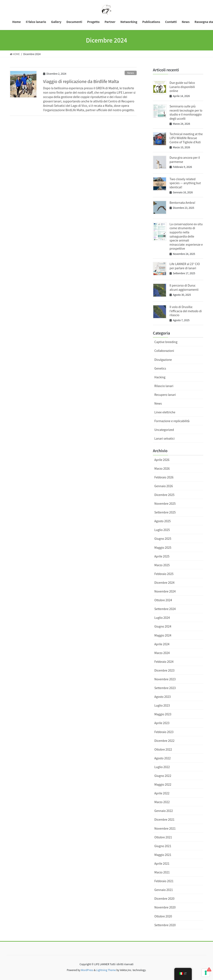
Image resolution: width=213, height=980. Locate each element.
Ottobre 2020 (163, 916)
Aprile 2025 (162, 556)
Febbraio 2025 (164, 574)
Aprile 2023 (162, 723)
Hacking (160, 377)
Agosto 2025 (163, 521)
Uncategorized (164, 430)
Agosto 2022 (163, 758)
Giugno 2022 (163, 776)
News (131, 73)
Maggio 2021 (163, 855)
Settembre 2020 (165, 925)
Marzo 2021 (162, 872)
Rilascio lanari (164, 386)
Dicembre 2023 (164, 670)
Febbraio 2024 (164, 662)
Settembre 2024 (165, 609)
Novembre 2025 (165, 503)
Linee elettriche (165, 412)
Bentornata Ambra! (182, 203)
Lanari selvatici (164, 438)
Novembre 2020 (165, 907)
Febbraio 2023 (164, 732)
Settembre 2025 (165, 512)
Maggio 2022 (163, 784)
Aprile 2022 (162, 793)
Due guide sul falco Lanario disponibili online (182, 87)
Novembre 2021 (165, 828)
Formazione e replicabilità (172, 421)
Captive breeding (166, 342)
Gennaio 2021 (164, 890)
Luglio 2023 (162, 705)
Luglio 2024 (162, 618)
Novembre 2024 (165, 591)
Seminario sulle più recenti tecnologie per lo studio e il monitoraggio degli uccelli (186, 112)
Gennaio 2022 (164, 811)
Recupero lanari (165, 395)
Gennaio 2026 (164, 486)
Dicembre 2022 (164, 741)
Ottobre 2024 (163, 600)
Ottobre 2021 (163, 837)
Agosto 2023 (163, 697)
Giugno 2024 (163, 626)
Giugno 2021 (163, 846)
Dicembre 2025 (164, 495)
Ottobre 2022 (163, 749)
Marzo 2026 (162, 468)
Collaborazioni (164, 351)
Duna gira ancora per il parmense (185, 160)
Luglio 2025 (162, 530)
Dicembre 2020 (164, 898)
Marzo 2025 (162, 565)
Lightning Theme (106, 970)
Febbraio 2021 (164, 881)
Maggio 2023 (163, 714)
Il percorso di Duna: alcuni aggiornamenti (184, 287)
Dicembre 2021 (164, 819)
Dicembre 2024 (164, 582)
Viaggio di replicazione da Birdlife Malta (81, 81)
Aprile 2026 (162, 460)
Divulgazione (163, 360)
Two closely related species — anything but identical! (185, 183)
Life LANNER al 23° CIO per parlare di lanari (185, 266)
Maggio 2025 (163, 547)
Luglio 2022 (162, 767)
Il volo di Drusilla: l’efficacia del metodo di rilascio (186, 311)
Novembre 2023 (165, 679)
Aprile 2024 (162, 644)
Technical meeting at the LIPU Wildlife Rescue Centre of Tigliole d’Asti (186, 138)
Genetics (160, 368)
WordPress (87, 970)
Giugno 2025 (163, 538)
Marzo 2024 (162, 653)
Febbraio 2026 (164, 477)
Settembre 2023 (165, 688)
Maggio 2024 (163, 635)
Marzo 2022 (162, 802)
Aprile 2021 (162, 863)
